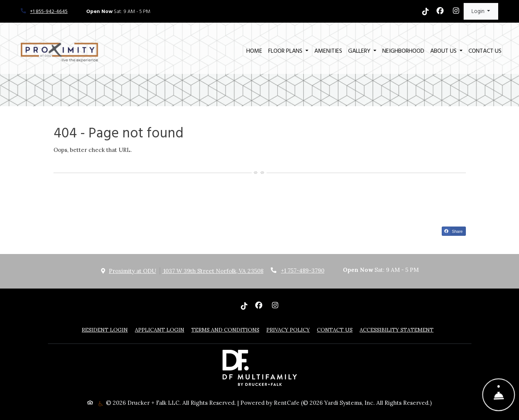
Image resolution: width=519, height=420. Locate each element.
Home (254, 51)
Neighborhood (403, 51)
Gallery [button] (360, 51)
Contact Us (485, 51)
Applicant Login (160, 330)
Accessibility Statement (397, 330)
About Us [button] (444, 51)
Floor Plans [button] (286, 51)
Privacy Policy (288, 330)
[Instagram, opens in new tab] (456, 12)
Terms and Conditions (225, 330)
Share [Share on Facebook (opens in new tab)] (452, 231)
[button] (481, 11)
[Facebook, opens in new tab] (440, 12)
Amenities (328, 51)
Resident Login (105, 330)
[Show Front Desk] (499, 395)
